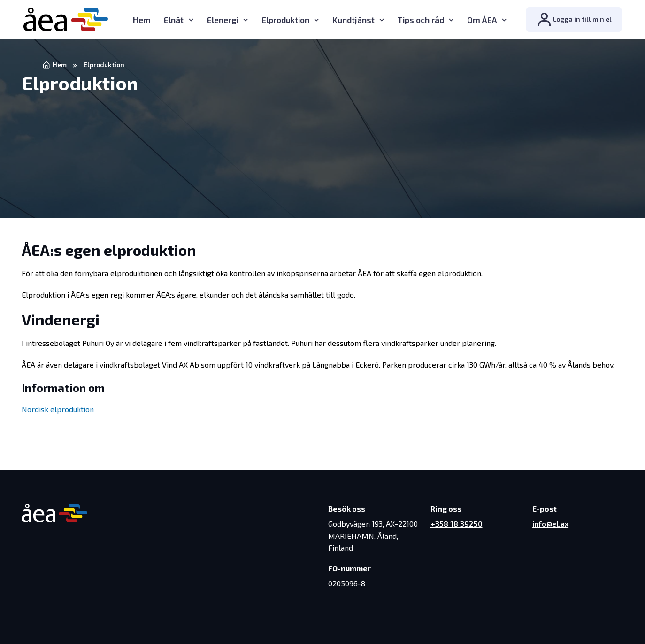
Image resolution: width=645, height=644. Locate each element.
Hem (142, 20)
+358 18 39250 (457, 524)
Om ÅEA (482, 20)
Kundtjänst (353, 20)
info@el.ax (550, 524)
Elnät (174, 20)
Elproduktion (285, 20)
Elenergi (223, 20)
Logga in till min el (574, 20)
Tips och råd (421, 20)
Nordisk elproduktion (59, 409)
